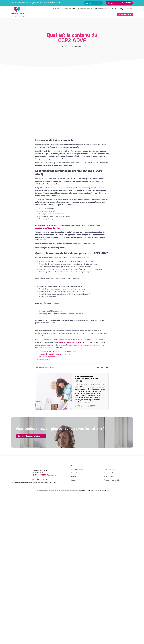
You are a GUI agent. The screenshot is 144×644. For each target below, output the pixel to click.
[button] (98, 368)
